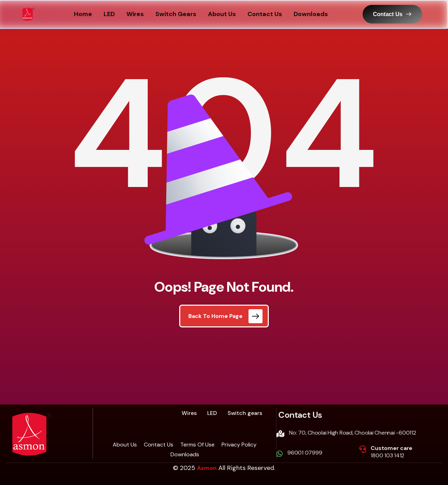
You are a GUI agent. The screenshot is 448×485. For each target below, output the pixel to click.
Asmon (207, 468)
